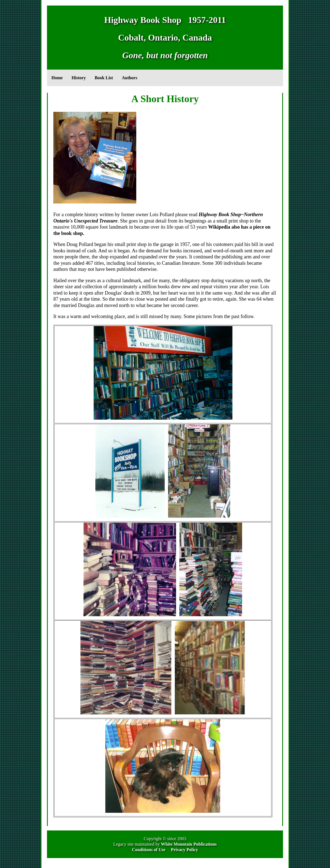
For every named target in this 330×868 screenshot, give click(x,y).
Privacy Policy (184, 850)
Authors (130, 78)
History (79, 78)
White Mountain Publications (189, 844)
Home (57, 78)
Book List (104, 78)
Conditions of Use (149, 850)
